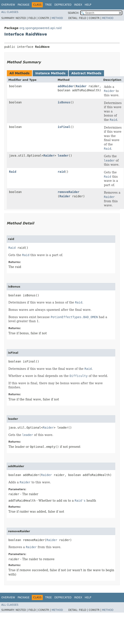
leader (63, 156)
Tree (48, 5)
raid (61, 172)
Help (88, 5)
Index (78, 5)
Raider (81, 86)
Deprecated (63, 5)
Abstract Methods (86, 73)
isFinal (64, 127)
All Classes (10, 12)
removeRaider (68, 192)
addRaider (66, 86)
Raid (13, 172)
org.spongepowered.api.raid (40, 28)
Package (24, 5)
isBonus (64, 102)
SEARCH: (74, 13)
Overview (8, 5)
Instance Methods (50, 73)
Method (57, 18)
